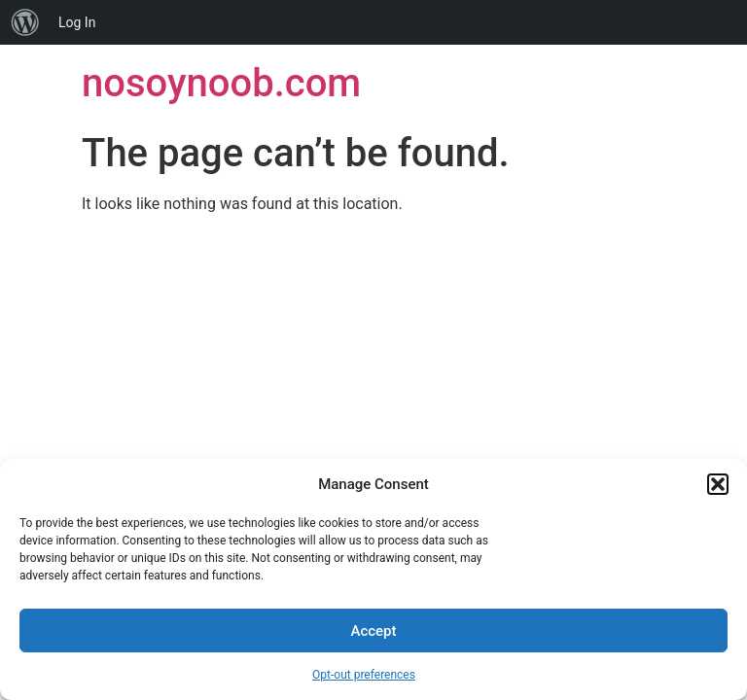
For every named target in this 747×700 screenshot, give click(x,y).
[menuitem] (25, 22)
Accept (373, 631)
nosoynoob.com (221, 83)
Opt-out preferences (364, 675)
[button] (718, 484)
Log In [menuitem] (77, 22)
